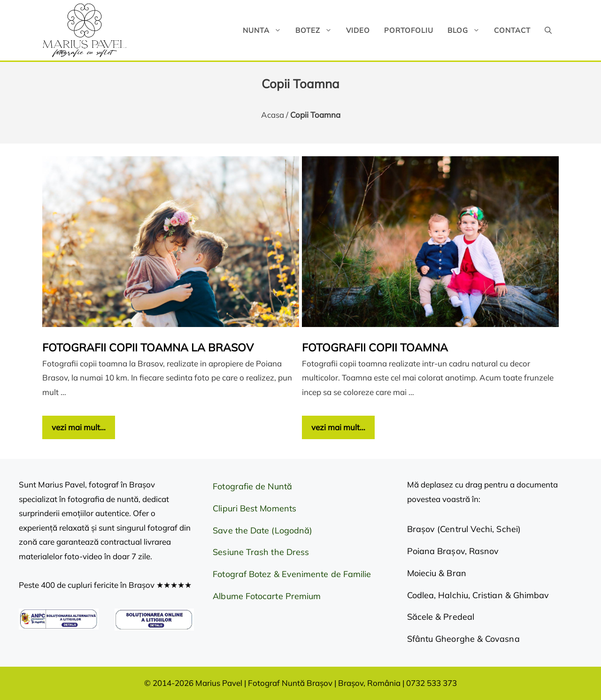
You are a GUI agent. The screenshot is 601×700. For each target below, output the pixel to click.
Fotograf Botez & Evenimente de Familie (292, 574)
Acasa (273, 115)
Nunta (266, 30)
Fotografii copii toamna (375, 347)
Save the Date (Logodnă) (262, 530)
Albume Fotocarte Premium (267, 596)
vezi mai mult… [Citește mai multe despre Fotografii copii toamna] (338, 427)
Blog (467, 30)
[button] (548, 30)
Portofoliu (409, 30)
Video (358, 30)
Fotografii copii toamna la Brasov (148, 347)
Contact (512, 30)
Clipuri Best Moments (254, 508)
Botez (317, 30)
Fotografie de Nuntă (252, 486)
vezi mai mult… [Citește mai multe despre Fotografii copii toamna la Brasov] (79, 427)
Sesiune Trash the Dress (261, 552)
